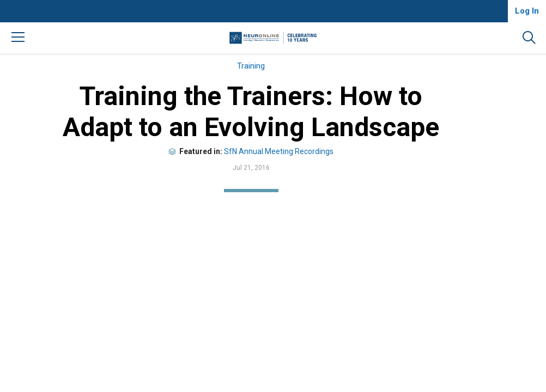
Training (251, 66)
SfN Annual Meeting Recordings (279, 151)
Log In (527, 11)
